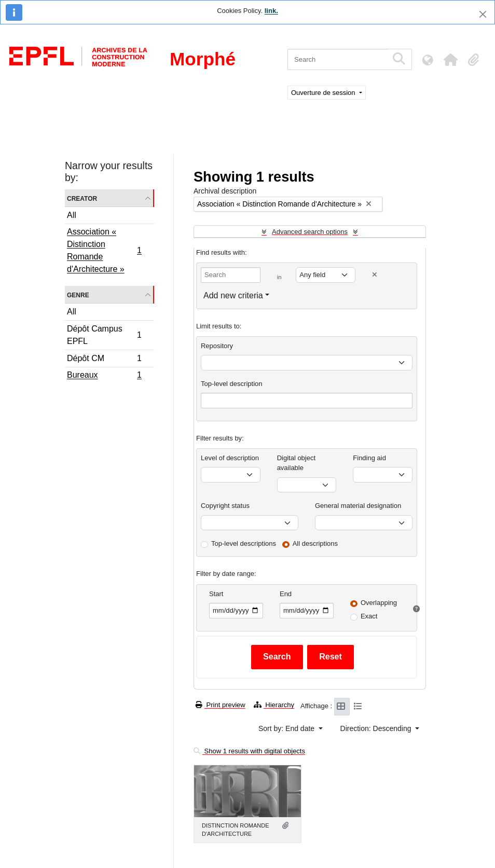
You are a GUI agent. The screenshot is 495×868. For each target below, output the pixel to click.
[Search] (338, 59)
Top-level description (232, 384)
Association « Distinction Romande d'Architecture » (104, 250)
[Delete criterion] (375, 275)
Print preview (221, 705)
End (286, 594)
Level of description (230, 458)
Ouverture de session (324, 93)
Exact (369, 616)
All (72, 215)
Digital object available (296, 463)
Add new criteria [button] (233, 295)
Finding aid (369, 458)
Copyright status (225, 506)
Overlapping (379, 603)
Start (216, 594)
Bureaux (104, 376)
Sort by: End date (287, 728)
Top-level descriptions (244, 543)
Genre (78, 294)
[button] (450, 60)
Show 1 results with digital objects (249, 751)
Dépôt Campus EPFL (104, 335)
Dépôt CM (104, 360)
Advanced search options (310, 232)
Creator (82, 198)
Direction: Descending (377, 728)
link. (271, 11)
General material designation (358, 506)
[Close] (483, 14)
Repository (217, 346)
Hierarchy (274, 705)
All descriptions (315, 543)
